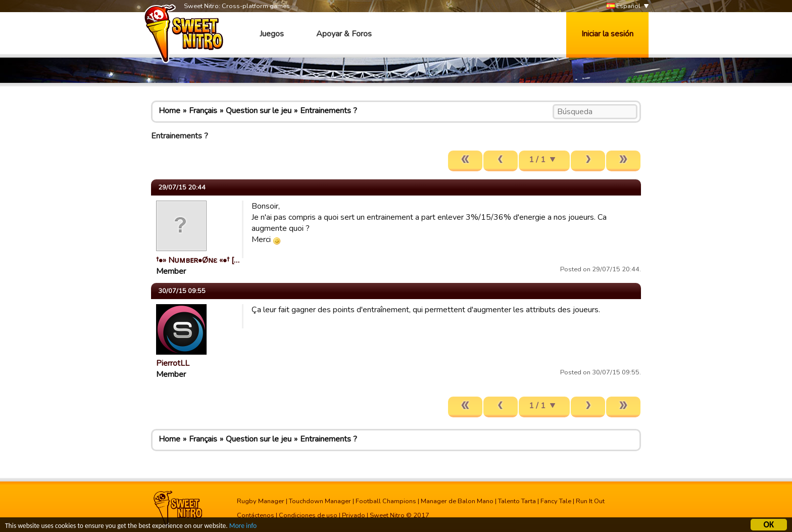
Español (624, 6)
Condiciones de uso (308, 515)
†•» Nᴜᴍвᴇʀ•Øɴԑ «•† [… (198, 260)
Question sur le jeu (259, 111)
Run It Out (590, 501)
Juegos (272, 34)
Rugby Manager (261, 501)
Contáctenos (256, 515)
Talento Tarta (517, 501)
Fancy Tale (556, 501)
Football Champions (386, 501)
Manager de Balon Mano (457, 501)
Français (203, 111)
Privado (354, 515)
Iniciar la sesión (607, 34)
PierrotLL (173, 363)
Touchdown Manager (320, 501)
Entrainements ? (329, 111)
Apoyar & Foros (344, 34)
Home (169, 111)
